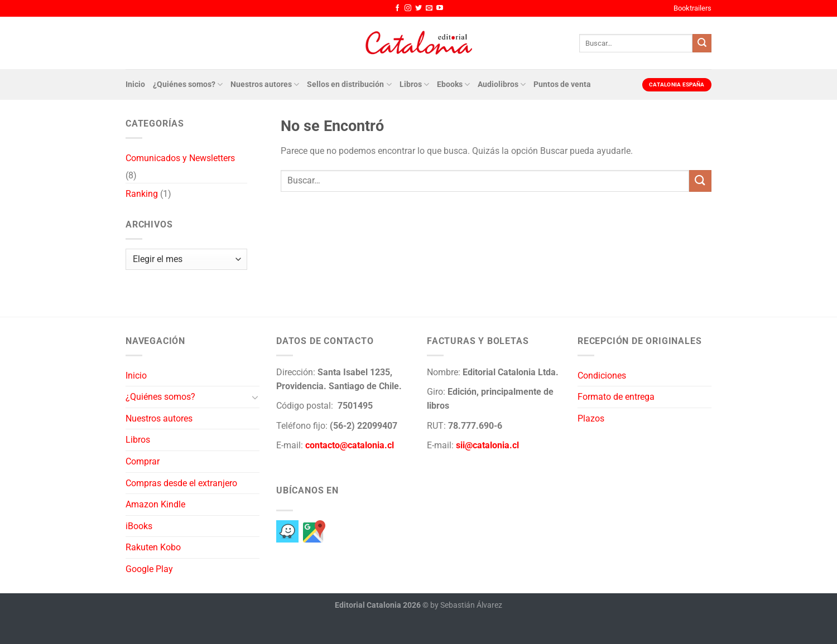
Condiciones (602, 376)
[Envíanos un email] (429, 8)
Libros (414, 84)
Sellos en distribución (349, 84)
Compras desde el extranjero (181, 483)
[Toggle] (255, 397)
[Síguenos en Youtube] (440, 8)
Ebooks (453, 84)
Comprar (143, 461)
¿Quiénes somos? (188, 84)
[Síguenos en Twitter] (419, 8)
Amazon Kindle (155, 504)
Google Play (149, 569)
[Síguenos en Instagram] (408, 8)
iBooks (139, 526)
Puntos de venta (562, 84)
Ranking (142, 194)
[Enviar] (702, 43)
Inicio (135, 84)
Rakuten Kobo (153, 547)
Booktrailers (692, 8)
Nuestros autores (265, 84)
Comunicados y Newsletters (180, 158)
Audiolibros (502, 84)
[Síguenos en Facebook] (397, 8)
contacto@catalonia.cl (350, 445)
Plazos (591, 418)
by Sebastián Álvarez (466, 605)
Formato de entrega (616, 397)
